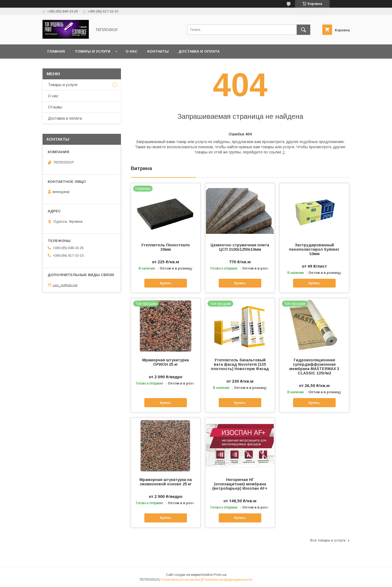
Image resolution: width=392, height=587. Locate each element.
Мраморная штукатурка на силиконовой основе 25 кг (166, 482)
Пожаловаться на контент (181, 580)
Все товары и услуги (328, 540)
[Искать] (303, 30)
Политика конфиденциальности (228, 580)
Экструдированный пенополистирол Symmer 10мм (314, 249)
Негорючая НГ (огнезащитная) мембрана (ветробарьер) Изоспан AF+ (240, 484)
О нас (132, 51)
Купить (166, 283)
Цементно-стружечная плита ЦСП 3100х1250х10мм (240, 247)
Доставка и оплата (199, 51)
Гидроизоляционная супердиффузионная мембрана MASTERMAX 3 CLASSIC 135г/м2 (314, 367)
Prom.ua (220, 575)
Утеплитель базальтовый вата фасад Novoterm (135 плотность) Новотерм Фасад (240, 364)
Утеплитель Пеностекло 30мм (165, 247)
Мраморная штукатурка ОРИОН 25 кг (165, 362)
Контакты (158, 51)
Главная (56, 51)
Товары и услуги (92, 51)
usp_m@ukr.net (65, 285)
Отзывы (55, 107)
